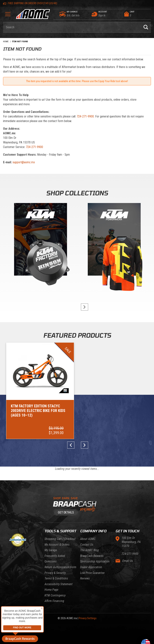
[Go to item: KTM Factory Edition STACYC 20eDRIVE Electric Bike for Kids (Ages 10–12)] (29, 381)
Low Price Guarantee (92, 554)
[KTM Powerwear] (114, 240)
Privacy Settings (88, 599)
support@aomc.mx (24, 162)
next (82, 307)
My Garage (51, 531)
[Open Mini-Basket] (137, 14)
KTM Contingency (55, 576)
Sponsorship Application (95, 542)
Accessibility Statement (59, 565)
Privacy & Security (55, 554)
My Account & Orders (57, 525)
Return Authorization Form (60, 548)
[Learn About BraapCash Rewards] (75, 487)
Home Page (51, 570)
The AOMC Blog (89, 531)
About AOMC (88, 520)
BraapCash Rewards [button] (20, 639)
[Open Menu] (8, 15)
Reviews (85, 559)
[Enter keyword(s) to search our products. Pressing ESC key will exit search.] (72, 27)
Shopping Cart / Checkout (60, 520)
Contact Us (87, 525)
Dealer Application (91, 548)
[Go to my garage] (63, 14)
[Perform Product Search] (146, 27)
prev (72, 426)
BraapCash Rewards (92, 537)
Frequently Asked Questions (55, 539)
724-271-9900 (85, 116)
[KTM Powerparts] (40, 240)
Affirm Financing (54, 582)
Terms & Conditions (56, 559)
